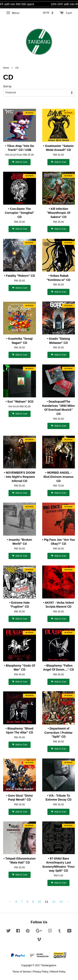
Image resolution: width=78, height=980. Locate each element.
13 (61, 902)
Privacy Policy (41, 972)
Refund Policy (58, 972)
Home (6, 68)
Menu (13, 13)
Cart (66, 13)
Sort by (7, 86)
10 (39, 902)
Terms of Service (22, 972)
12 (54, 902)
